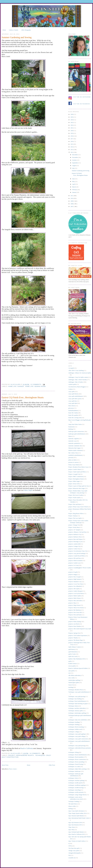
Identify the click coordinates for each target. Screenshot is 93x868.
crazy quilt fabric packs (75, 399)
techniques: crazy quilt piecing (77, 746)
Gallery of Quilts (14, 30)
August (74, 165)
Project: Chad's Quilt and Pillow (77, 472)
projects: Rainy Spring (75, 621)
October (75, 160)
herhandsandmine (73, 410)
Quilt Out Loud (73, 656)
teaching (71, 687)
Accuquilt (71, 368)
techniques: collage (74, 732)
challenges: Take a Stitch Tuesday (78, 380)
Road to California (26, 748)
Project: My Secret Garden (76, 495)
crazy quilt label (73, 403)
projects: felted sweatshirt (76, 561)
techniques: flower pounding (76, 762)
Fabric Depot (28, 490)
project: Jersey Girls (74, 484)
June (74, 179)
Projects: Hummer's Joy (75, 582)
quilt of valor (72, 654)
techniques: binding (74, 724)
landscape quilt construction (76, 431)
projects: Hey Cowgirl (75, 577)
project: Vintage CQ (74, 525)
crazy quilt (71, 392)
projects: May (72, 603)
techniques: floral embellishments (78, 755)
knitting (71, 429)
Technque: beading (74, 801)
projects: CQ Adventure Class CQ (78, 551)
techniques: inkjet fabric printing (77, 769)
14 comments (35, 753)
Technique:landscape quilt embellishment (80, 715)
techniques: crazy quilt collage (77, 736)
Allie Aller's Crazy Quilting (76, 370)
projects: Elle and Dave (75, 558)
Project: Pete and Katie (75, 504)
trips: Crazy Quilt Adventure (76, 811)
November (75, 157)
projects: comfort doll (75, 544)
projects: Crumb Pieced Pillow (77, 556)
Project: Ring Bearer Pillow (76, 513)
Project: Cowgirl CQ (74, 474)
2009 (72, 201)
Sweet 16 (71, 685)
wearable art (72, 858)
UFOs (70, 846)
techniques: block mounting (76, 727)
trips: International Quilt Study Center (79, 818)
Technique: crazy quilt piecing (77, 696)
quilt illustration (73, 652)
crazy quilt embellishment (76, 396)
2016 (72, 141)
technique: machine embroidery (77, 708)
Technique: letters (73, 706)
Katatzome (72, 427)
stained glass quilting (74, 680)
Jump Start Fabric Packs (75, 424)
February (75, 190)
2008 (72, 204)
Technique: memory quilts (76, 711)
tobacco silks (72, 806)
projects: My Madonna (75, 610)
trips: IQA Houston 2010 (75, 822)
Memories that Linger (75, 448)
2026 (72, 114)
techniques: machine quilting (76, 780)
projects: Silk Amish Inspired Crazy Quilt (80, 629)
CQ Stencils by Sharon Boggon (77, 387)
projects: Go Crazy (74, 565)
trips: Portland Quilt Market (76, 832)
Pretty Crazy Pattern (74, 465)
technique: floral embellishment (77, 701)
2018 (72, 136)
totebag (71, 809)
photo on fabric (73, 460)
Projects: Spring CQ (74, 633)
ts (69, 843)
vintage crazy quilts (74, 851)
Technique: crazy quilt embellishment (79, 692)
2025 (72, 117)
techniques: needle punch (75, 783)
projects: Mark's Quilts (75, 596)
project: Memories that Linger (77, 488)
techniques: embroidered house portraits (80, 748)
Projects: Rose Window (75, 626)
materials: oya (72, 441)
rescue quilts (72, 666)
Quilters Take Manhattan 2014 (77, 659)
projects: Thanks (73, 638)
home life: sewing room (35, 386)
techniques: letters (74, 778)
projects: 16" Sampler (75, 530)
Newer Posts (5, 765)
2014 (72, 147)
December (75, 155)
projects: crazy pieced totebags (77, 553)
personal (71, 458)
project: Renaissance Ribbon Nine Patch (80, 509)
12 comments (36, 384)
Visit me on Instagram (82, 97)
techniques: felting (74, 752)
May (74, 181)
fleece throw (72, 406)
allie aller (15, 384)
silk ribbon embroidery (75, 675)
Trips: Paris (72, 827)
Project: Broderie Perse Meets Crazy (79, 467)
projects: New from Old (75, 612)
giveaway (71, 408)
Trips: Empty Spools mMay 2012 (78, 813)
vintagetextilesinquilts (75, 853)
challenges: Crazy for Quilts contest (78, 377)
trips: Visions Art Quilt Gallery (77, 841)
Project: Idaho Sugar (74, 481)
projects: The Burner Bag (75, 640)
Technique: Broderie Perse (76, 690)
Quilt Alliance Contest (75, 647)
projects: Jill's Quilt (74, 589)
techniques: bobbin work (75, 729)
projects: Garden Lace (75, 563)
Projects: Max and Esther (75, 601)
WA (70, 855)
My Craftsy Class (73, 453)
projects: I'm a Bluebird (75, 586)
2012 (72, 152)
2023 (72, 122)
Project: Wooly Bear (74, 527)
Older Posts (52, 765)
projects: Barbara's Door (75, 537)
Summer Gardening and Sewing (17, 37)
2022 (72, 125)
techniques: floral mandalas (76, 757)
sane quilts (72, 671)
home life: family (73, 413)
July (74, 168)
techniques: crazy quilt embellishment (79, 741)
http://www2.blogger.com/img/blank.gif (79, 420)
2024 (72, 120)
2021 (72, 128)
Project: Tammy (73, 516)
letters (70, 436)
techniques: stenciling (75, 790)
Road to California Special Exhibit (78, 668)
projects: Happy (73, 574)
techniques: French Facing (76, 764)
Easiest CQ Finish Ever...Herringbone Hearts (23, 397)
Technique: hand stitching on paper (78, 704)
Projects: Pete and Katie (75, 615)
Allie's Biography (26, 30)
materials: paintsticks (74, 443)
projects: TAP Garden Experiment (78, 635)
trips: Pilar (71, 830)
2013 (72, 150)
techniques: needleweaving (76, 788)
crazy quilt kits (73, 401)
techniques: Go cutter (74, 767)
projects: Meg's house (75, 605)
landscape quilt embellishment (77, 434)
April (74, 184)
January (75, 192)
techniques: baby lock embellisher (78, 720)
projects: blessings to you (75, 542)
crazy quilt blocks (73, 394)
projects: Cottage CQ (74, 546)
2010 (72, 198)
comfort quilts (72, 384)
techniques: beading (74, 722)
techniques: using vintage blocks (77, 795)
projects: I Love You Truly (76, 584)
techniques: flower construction (77, 759)
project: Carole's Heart (75, 469)
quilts (70, 661)
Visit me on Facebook (82, 104)
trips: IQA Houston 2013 (75, 825)
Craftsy (71, 389)
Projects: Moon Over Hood (76, 608)
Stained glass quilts (74, 682)
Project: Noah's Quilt (74, 498)
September (75, 163)
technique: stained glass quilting (77, 713)
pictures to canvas (73, 462)
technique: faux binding (75, 699)
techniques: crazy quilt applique (77, 734)
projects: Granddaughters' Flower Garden (80, 568)
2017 (72, 139)
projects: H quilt (73, 572)
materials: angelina (74, 439)
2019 (72, 133)
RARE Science (73, 664)
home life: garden (16, 386)
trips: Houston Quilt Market (76, 816)
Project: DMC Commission (76, 476)
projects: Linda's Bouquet (76, 591)
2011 (72, 196)
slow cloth (71, 678)
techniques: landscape (75, 771)
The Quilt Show (73, 804)
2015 (72, 144)
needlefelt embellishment (75, 455)
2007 (72, 206)
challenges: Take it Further (76, 382)
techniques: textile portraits (76, 792)
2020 (72, 131)
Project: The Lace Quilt (75, 518)
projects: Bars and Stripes (76, 539)
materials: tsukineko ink (75, 446)
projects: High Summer (75, 579)
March (74, 187)
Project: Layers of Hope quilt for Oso (79, 486)
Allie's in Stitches (46, 9)
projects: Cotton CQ (74, 549)
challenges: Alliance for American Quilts (80, 373)
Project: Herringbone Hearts (21, 755)
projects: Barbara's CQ (75, 534)
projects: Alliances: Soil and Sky (77, 532)
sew (70, 673)
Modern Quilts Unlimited (75, 450)
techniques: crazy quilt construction (78, 739)
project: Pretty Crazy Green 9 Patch (78, 507)
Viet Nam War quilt (74, 848)
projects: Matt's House (75, 598)
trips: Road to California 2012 (77, 834)
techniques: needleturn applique (77, 785)
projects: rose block (74, 624)
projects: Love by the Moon (76, 593)
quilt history (72, 649)
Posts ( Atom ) (13, 769)
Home (4, 30)
